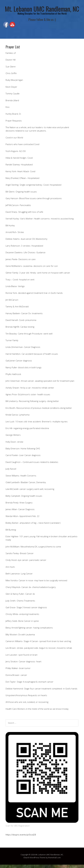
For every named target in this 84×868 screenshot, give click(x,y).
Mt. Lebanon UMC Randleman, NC (42, 9)
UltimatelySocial (62, 866)
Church (26, 858)
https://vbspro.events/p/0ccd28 (21, 835)
